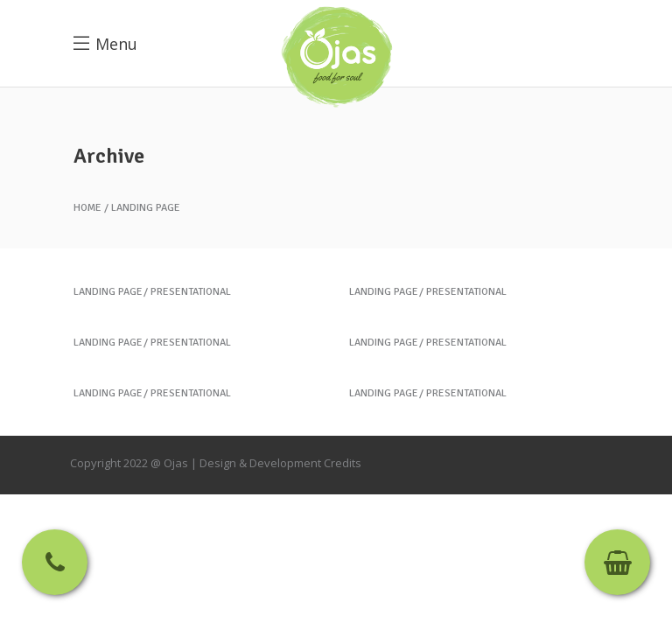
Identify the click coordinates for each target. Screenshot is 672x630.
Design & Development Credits (280, 463)
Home (87, 208)
